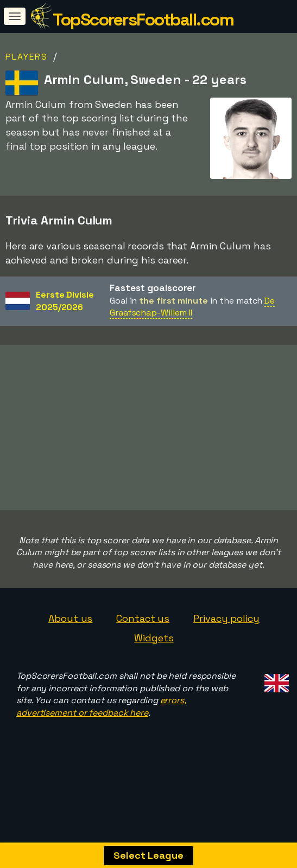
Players (27, 57)
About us (70, 640)
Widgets (154, 659)
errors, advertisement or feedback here (101, 728)
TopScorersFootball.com (143, 20)
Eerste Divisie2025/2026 (65, 301)
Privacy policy (226, 640)
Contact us (143, 640)
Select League (148, 855)
